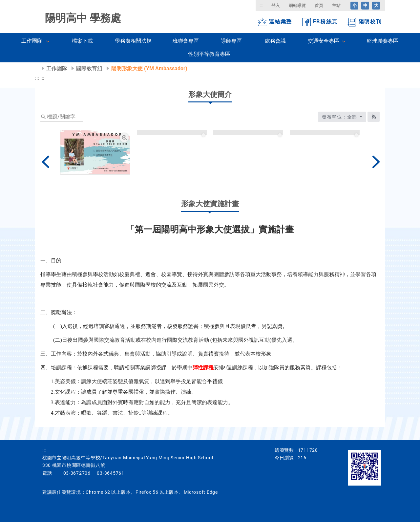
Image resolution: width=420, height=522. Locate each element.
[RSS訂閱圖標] (374, 117)
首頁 (319, 5)
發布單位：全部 (340, 117)
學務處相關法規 (133, 41)
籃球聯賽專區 (383, 41)
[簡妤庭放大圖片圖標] (201, 138)
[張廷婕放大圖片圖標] (124, 138)
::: (261, 5)
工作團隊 (32, 41)
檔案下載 (82, 41)
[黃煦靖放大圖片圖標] (277, 138)
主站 (336, 5)
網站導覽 (297, 5)
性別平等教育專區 (209, 54)
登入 (276, 5)
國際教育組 (89, 68)
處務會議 (275, 41)
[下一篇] (375, 162)
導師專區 (231, 41)
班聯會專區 (186, 41)
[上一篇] (45, 162)
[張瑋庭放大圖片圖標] (353, 138)
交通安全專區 (324, 41)
